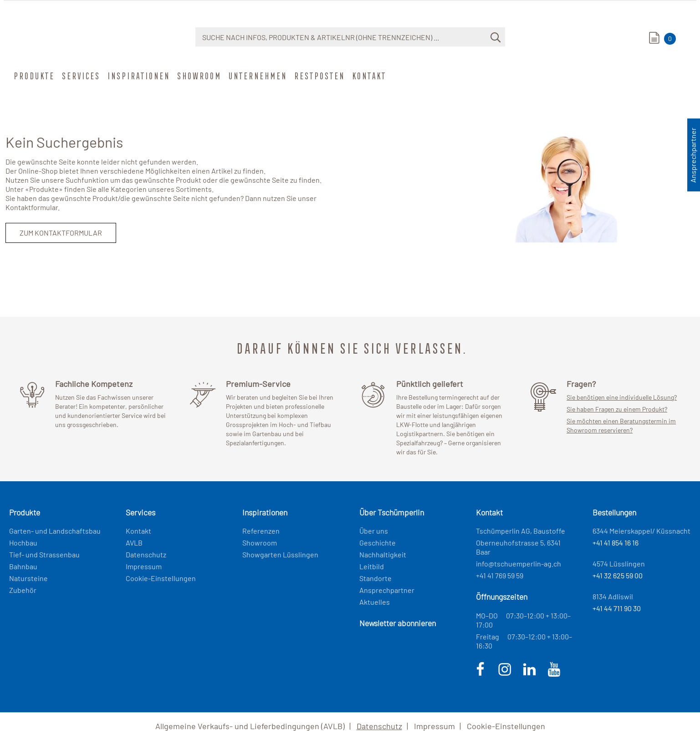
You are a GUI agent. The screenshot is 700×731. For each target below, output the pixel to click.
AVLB (134, 543)
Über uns (374, 531)
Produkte (33, 76)
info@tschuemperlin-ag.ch (519, 564)
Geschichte (378, 543)
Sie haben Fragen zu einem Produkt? (617, 409)
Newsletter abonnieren (398, 623)
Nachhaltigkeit (383, 554)
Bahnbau (23, 566)
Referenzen (261, 531)
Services (80, 76)
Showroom (198, 76)
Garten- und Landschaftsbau (55, 531)
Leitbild (372, 566)
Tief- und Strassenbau (44, 554)
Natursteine (28, 578)
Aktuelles (375, 602)
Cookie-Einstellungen (161, 578)
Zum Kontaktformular (61, 233)
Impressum (144, 566)
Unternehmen (257, 76)
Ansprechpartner (387, 590)
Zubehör (23, 590)
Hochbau (23, 543)
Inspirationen (138, 76)
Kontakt (368, 76)
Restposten (319, 76)
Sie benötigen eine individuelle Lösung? (622, 397)
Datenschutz (146, 554)
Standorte (376, 578)
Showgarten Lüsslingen (280, 554)
